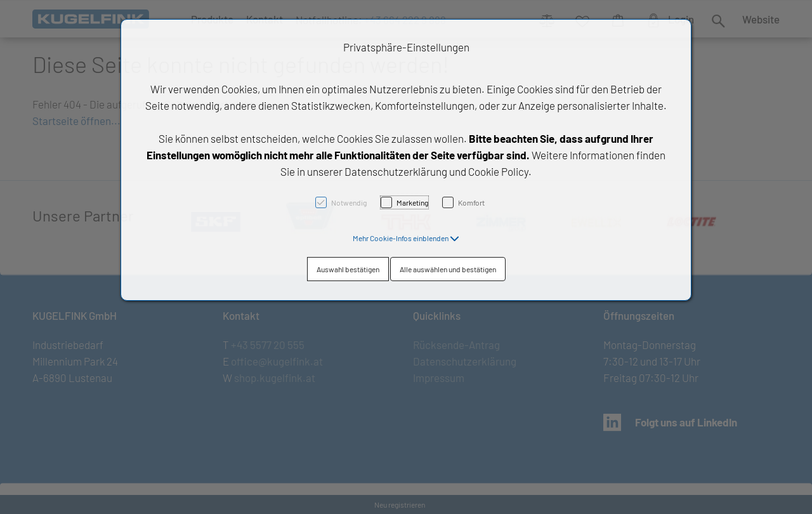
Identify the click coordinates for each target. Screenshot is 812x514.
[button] (406, 238)
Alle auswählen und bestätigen (448, 269)
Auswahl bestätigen (348, 269)
